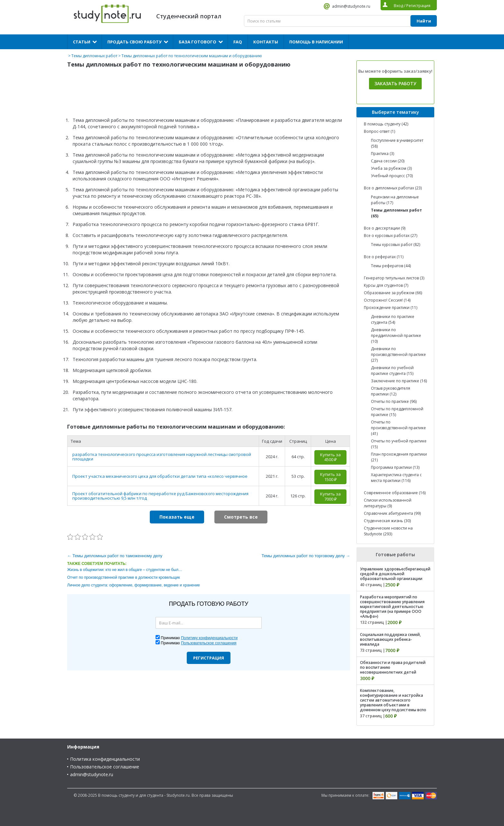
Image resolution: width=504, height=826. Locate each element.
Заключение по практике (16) (399, 381)
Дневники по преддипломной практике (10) (396, 336)
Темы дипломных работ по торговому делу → (306, 556)
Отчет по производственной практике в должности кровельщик (124, 577)
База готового (198, 42)
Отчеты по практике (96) (394, 401)
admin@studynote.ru (351, 6)
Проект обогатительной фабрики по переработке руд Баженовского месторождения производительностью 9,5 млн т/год (160, 496)
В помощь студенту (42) (386, 124)
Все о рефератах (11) (384, 257)
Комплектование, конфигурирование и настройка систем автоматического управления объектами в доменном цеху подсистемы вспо (393, 700)
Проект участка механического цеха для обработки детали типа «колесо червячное (160, 476)
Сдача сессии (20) (388, 161)
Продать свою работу (135, 42)
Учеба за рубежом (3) (391, 168)
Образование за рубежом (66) (393, 293)
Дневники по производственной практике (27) (398, 354)
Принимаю (199, 638)
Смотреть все (241, 517)
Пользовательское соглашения (209, 643)
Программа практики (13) (395, 467)
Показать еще (177, 517)
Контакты (266, 42)
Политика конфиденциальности (105, 759)
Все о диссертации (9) (385, 228)
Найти (424, 21)
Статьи (82, 42)
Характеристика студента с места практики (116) (396, 478)
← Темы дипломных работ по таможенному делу (115, 556)
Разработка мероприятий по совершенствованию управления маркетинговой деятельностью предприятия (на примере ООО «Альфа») (392, 607)
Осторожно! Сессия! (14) (387, 300)
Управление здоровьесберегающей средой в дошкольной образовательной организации (395, 574)
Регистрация (209, 658)
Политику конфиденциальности (209, 638)
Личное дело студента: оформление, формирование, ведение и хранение (134, 585)
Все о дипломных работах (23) (393, 188)
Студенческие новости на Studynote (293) (388, 531)
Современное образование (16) (395, 493)
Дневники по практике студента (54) (393, 319)
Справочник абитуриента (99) (392, 513)
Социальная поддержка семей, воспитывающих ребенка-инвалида (390, 639)
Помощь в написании (316, 42)
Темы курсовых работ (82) (396, 245)
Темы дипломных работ (94, 56)
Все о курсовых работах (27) (391, 236)
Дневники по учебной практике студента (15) (392, 371)
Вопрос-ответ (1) (379, 131)
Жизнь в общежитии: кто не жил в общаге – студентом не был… (125, 570)
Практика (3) (382, 154)
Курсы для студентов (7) (386, 285)
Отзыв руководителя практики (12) (391, 391)
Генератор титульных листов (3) (394, 278)
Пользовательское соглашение (105, 767)
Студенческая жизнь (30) (387, 521)
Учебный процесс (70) (392, 176)
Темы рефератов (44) (391, 266)
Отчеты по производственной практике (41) (398, 428)
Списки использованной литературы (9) (388, 503)
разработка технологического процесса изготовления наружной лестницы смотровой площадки (162, 457)
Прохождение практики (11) (391, 308)
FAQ (238, 42)
